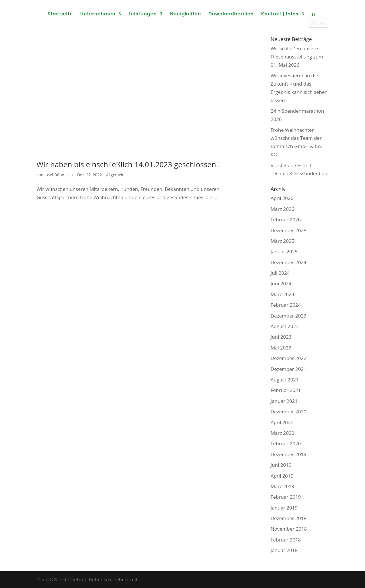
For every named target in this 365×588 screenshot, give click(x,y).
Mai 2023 (281, 348)
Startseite (60, 15)
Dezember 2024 (288, 262)
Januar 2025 (284, 251)
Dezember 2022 (288, 358)
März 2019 (282, 486)
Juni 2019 (281, 465)
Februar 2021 (286, 390)
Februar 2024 (286, 305)
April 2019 (282, 476)
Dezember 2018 (288, 518)
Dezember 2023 (288, 316)
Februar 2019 (286, 497)
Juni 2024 (281, 283)
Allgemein (115, 175)
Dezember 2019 (288, 454)
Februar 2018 (286, 540)
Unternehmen (98, 15)
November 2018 (289, 529)
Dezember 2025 (288, 230)
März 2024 (282, 294)
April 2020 (282, 422)
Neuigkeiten (185, 15)
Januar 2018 (284, 550)
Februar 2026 (286, 220)
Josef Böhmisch (59, 175)
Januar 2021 (284, 401)
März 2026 (282, 209)
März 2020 (282, 433)
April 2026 (282, 198)
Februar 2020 (286, 443)
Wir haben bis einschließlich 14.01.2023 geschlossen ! (128, 164)
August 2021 (285, 380)
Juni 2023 (281, 337)
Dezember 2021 (288, 369)
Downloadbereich (231, 15)
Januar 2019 (284, 508)
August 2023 (285, 326)
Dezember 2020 (288, 412)
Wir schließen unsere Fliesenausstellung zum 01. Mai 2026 (297, 57)
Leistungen (143, 15)
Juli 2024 (280, 273)
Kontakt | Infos (280, 15)
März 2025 (282, 241)
